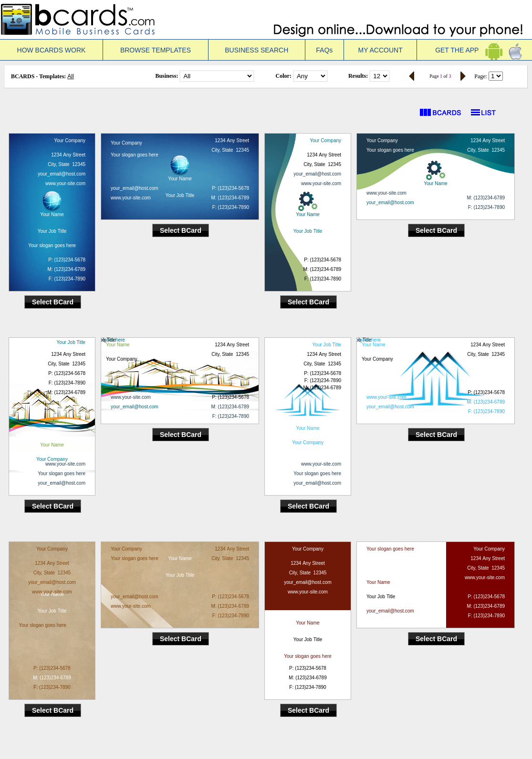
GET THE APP (475, 50)
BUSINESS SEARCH (256, 50)
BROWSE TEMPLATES (156, 50)
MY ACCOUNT (381, 50)
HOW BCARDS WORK (52, 50)
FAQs (324, 50)
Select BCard (53, 302)
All (70, 76)
